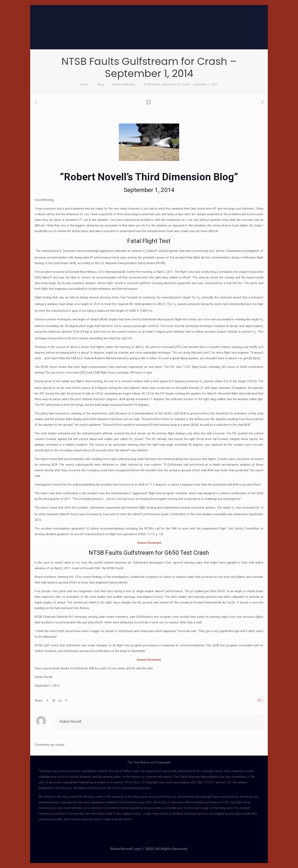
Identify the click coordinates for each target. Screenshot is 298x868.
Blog (101, 84)
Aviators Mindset (124, 84)
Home (85, 84)
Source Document (149, 543)
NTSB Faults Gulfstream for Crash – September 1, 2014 (181, 84)
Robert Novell (71, 721)
